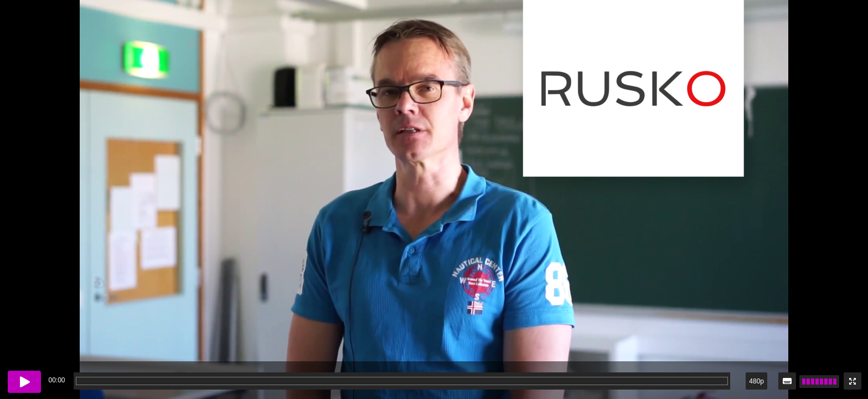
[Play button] (24, 382)
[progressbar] (402, 381)
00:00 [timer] (56, 380)
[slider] (819, 382)
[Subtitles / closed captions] (787, 381)
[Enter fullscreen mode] (852, 381)
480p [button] (756, 381)
